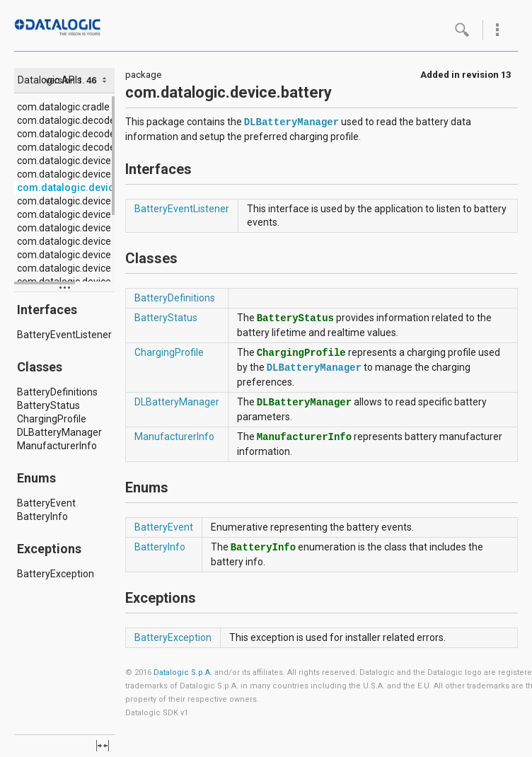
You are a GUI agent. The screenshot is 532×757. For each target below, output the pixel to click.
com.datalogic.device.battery (86, 187)
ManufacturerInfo (57, 446)
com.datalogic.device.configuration (95, 201)
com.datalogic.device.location (83, 268)
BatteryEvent (46, 503)
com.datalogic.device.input (76, 255)
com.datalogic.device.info (74, 241)
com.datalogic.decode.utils (76, 147)
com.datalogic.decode (66, 120)
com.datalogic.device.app (74, 174)
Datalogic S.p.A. (183, 672)
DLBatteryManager (59, 432)
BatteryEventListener (64, 335)
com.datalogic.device (64, 161)
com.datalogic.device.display (81, 214)
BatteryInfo (42, 516)
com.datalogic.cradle (63, 107)
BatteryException (56, 574)
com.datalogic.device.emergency (91, 228)
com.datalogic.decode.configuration (97, 134)
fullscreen (103, 746)
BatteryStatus (48, 405)
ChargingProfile (52, 419)
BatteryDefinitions (57, 392)
